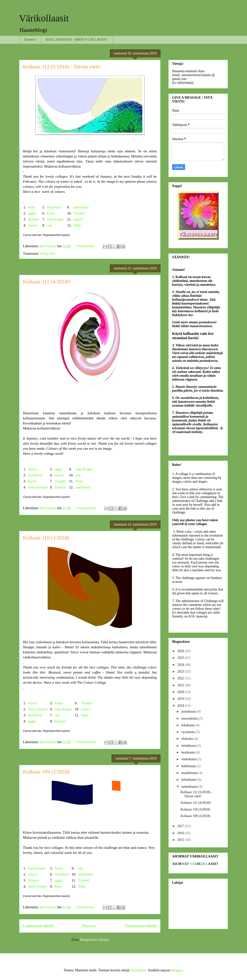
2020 (181, 692)
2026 (181, 651)
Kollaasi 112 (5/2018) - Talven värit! (62, 67)
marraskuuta (190, 718)
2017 (181, 826)
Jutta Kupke (56, 219)
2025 (181, 658)
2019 (181, 699)
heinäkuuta (189, 746)
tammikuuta (190, 787)
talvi (52, 253)
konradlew (138, 970)
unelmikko (81, 207)
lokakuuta (188, 725)
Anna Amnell (38, 487)
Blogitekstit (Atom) (94, 940)
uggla (32, 213)
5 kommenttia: (86, 742)
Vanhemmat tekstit (141, 926)
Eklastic (34, 219)
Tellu (77, 225)
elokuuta (188, 739)
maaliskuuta (190, 773)
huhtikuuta (189, 766)
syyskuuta (188, 732)
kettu (32, 207)
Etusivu (30, 40)
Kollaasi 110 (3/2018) (46, 538)
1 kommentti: (85, 246)
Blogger (177, 970)
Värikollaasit (44, 18)
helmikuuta (189, 780)
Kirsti (51, 213)
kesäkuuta (188, 752)
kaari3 (78, 219)
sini (50, 225)
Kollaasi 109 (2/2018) (46, 772)
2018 (44, 253)
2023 (181, 672)
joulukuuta (189, 711)
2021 (181, 685)
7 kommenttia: (86, 508)
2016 (181, 833)
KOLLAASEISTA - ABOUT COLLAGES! (76, 40)
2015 (181, 840)
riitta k (33, 225)
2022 (181, 678)
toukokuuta (189, 759)
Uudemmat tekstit (38, 926)
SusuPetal (54, 207)
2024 (181, 665)
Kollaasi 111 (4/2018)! (47, 282)
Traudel (79, 213)
